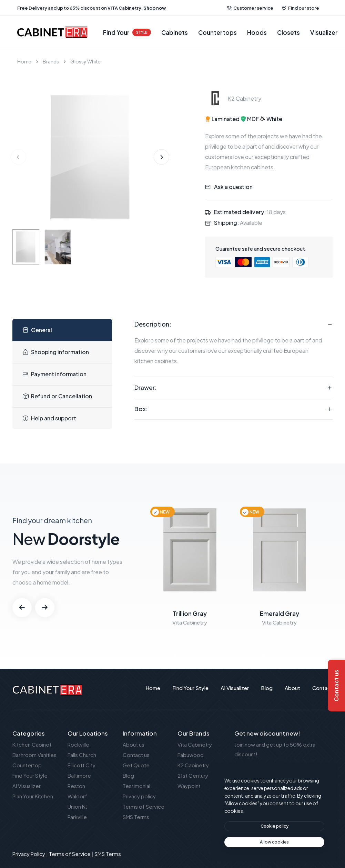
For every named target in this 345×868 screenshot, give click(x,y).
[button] (161, 157)
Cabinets (175, 32)
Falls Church (82, 755)
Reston (76, 786)
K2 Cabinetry (193, 765)
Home (24, 61)
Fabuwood (191, 755)
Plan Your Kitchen (33, 796)
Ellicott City (82, 765)
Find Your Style (30, 775)
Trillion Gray (190, 613)
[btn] (274, 826)
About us (134, 744)
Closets (288, 32)
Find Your (127, 32)
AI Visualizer (27, 786)
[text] (274, 842)
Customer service (250, 8)
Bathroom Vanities (34, 755)
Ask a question (233, 187)
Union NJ (78, 806)
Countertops (217, 32)
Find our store (301, 8)
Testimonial (136, 786)
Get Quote (136, 765)
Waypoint (189, 786)
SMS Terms (136, 817)
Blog (128, 775)
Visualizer (324, 32)
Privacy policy (139, 796)
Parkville (77, 817)
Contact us (136, 755)
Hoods (257, 32)
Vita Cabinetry (195, 744)
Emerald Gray (280, 613)
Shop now (155, 8)
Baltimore (79, 775)
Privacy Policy (29, 854)
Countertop (27, 765)
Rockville (78, 744)
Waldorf (77, 796)
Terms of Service (144, 806)
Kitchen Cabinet (32, 744)
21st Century (193, 775)
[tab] (62, 330)
